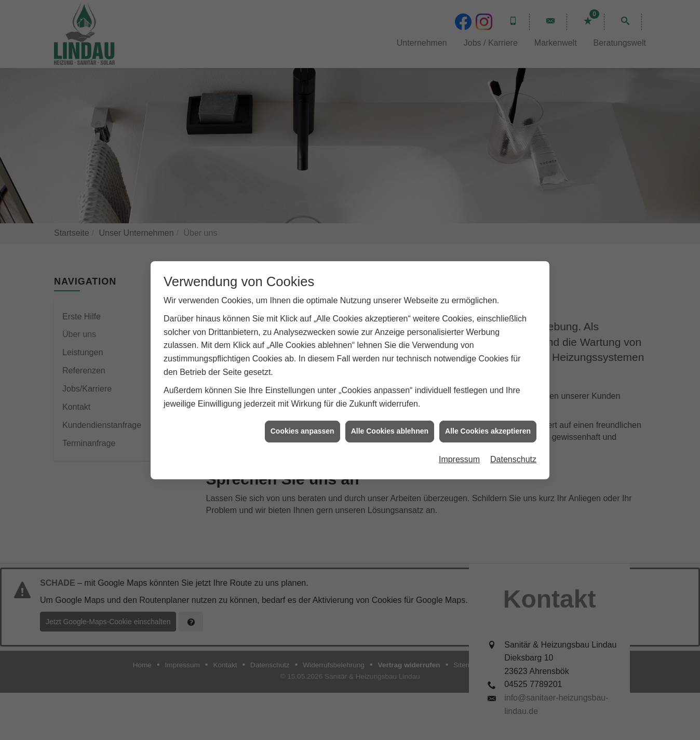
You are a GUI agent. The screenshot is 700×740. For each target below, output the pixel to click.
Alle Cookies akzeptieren (488, 424)
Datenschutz (513, 452)
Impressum (459, 452)
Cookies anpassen (302, 424)
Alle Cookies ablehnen (390, 424)
